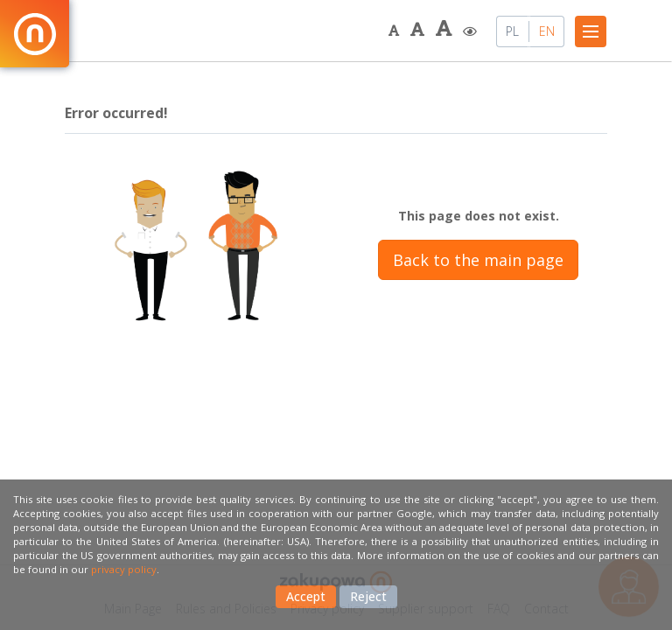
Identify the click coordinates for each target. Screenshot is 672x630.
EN (547, 31)
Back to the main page (478, 260)
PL (512, 31)
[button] (395, 31)
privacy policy (124, 569)
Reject (368, 596)
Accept (306, 596)
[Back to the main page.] (35, 34)
